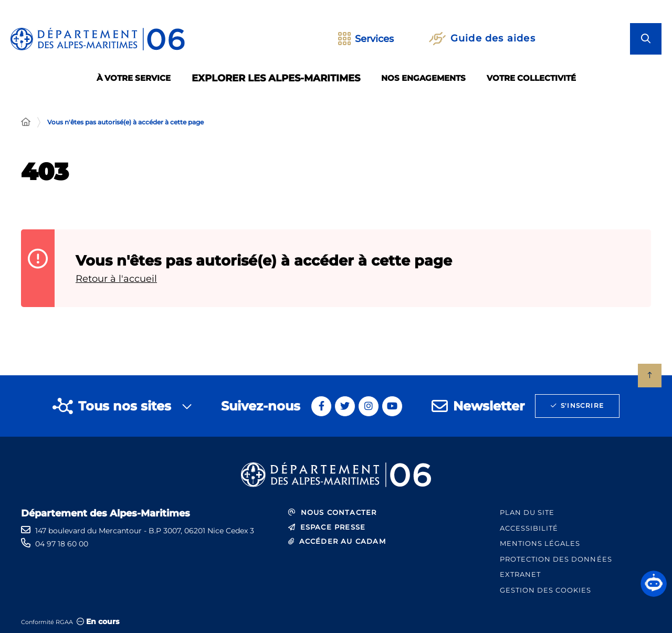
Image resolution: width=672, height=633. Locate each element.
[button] (654, 584)
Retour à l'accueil (116, 279)
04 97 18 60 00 (62, 544)
